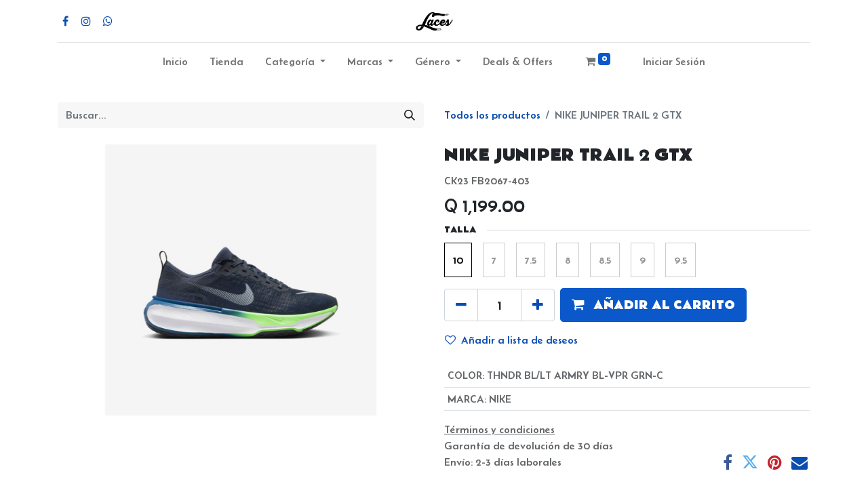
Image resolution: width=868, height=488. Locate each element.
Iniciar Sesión (674, 61)
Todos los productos (492, 115)
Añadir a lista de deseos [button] (511, 340)
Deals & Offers (518, 61)
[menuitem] (175, 64)
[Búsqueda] (410, 115)
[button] (653, 305)
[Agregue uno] (538, 305)
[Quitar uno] (461, 305)
